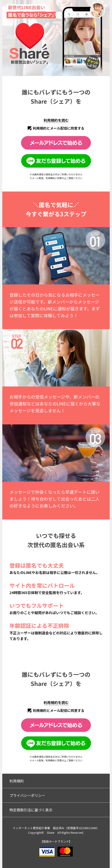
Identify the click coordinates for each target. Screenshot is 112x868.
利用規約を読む (56, 120)
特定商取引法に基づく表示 (31, 810)
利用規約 (17, 781)
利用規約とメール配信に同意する (59, 128)
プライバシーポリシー (27, 795)
